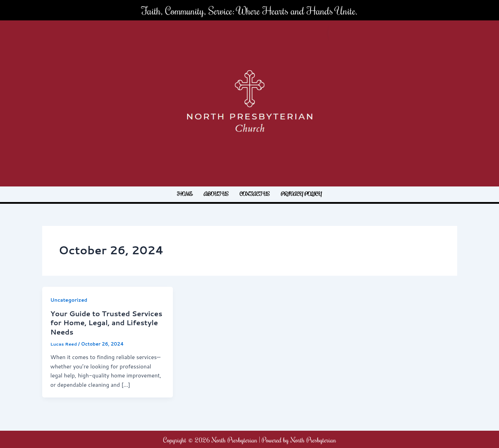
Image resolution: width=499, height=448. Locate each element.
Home (185, 194)
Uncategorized (69, 300)
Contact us (255, 194)
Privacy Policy (301, 194)
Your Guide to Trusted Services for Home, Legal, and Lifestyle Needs (107, 322)
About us (216, 194)
